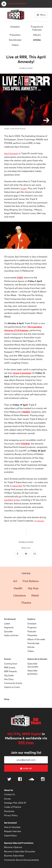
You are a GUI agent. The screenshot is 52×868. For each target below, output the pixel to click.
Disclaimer (9, 811)
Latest (7, 624)
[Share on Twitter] (26, 554)
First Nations (31, 581)
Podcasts (32, 631)
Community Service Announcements (21, 860)
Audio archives (11, 635)
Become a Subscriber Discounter (20, 851)
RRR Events (10, 667)
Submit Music (11, 836)
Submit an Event (12, 687)
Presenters (15, 35)
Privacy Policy (11, 815)
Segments (9, 627)
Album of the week (36, 639)
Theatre (26, 603)
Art (15, 581)
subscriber (17, 486)
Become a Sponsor (13, 847)
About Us (9, 790)
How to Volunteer (12, 827)
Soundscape (15, 40)
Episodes (8, 631)
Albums (37, 35)
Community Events (13, 683)
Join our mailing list (26, 752)
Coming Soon (11, 664)
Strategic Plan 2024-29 (15, 803)
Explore (31, 619)
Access (7, 799)
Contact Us (10, 794)
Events (8, 659)
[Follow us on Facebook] (20, 779)
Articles (37, 40)
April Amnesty (11, 153)
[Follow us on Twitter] (9, 779)
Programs (32, 627)
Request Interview (13, 831)
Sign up (26, 768)
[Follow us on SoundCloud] (31, 779)
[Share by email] (35, 554)
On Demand (10, 619)
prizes (24, 188)
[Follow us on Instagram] (43, 779)
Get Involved (10, 823)
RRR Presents (11, 671)
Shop (7, 699)
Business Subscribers (14, 856)
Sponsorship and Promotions (19, 843)
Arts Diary (9, 679)
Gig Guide (9, 675)
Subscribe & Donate (37, 659)
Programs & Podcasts (37, 28)
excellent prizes (12, 500)
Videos (15, 45)
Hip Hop (33, 588)
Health (18, 588)
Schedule (15, 27)
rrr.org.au (39, 521)
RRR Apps (26, 742)
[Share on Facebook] (17, 554)
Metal (35, 595)
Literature (20, 595)
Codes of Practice (13, 807)
